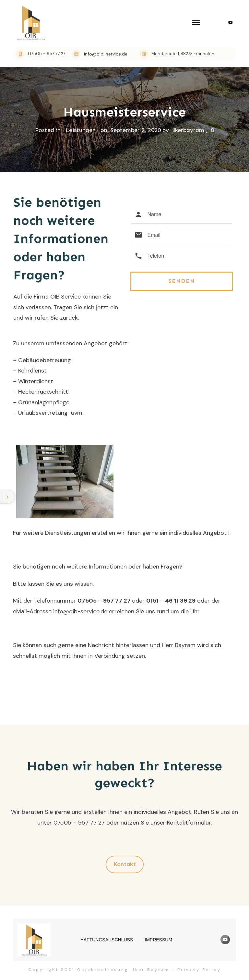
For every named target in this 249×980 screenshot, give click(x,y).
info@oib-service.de (80, 611)
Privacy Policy (199, 970)
